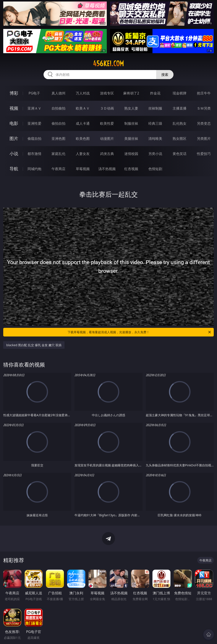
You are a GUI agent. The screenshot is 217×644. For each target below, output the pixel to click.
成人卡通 (83, 123)
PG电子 (34, 93)
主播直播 (180, 108)
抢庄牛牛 (204, 93)
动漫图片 (107, 139)
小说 (14, 154)
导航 (14, 169)
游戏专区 (107, 93)
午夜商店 (58, 169)
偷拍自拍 (58, 123)
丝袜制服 (155, 108)
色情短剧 (155, 169)
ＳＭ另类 (204, 108)
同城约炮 (34, 169)
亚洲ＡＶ (34, 108)
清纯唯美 (155, 139)
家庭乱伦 (58, 154)
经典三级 (155, 123)
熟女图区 (180, 139)
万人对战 (83, 93)
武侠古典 (107, 154)
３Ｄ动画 (107, 108)
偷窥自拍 (34, 139)
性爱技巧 (204, 154)
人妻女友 (83, 154)
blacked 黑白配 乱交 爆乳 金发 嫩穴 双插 (34, 345)
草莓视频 (83, 169)
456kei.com (108, 64)
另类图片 (204, 139)
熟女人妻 (131, 108)
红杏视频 (131, 169)
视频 (14, 108)
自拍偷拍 (58, 108)
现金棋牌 (180, 93)
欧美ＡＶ (83, 108)
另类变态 (204, 123)
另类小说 (155, 154)
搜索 (165, 75)
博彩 (14, 93)
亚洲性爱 (34, 123)
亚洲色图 (58, 139)
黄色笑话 (180, 154)
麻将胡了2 (131, 93)
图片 (14, 138)
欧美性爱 (107, 123)
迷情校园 (131, 154)
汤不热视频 (107, 169)
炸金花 (155, 93)
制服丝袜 (131, 123)
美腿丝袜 (131, 139)
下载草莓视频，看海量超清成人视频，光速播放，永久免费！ (140, 332)
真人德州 (58, 93)
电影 (14, 123)
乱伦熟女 (180, 123)
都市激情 (34, 154)
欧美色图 (83, 139)
